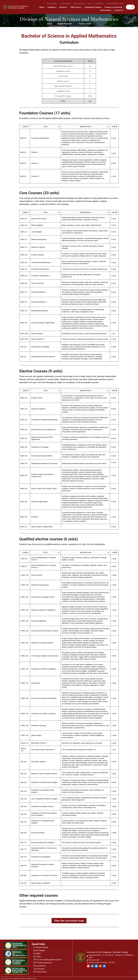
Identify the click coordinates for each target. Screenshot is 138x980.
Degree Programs (65, 24)
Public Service (76, 7)
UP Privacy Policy (40, 971)
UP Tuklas (37, 956)
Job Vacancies (39, 968)
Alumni (90, 4)
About (42, 7)
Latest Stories (106, 10)
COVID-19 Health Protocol (115, 4)
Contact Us (119, 10)
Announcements (40, 965)
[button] (65, 24)
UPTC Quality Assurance (43, 962)
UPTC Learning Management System (47, 959)
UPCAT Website (39, 950)
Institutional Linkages (93, 7)
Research (64, 7)
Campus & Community (114, 7)
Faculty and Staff (79, 4)
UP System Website (41, 947)
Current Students (66, 4)
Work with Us (100, 4)
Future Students (52, 4)
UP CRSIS (37, 953)
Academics (52, 7)
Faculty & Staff (85, 24)
